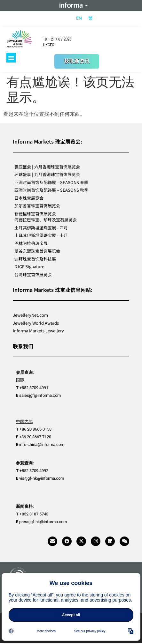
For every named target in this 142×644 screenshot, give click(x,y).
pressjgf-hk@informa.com (43, 522)
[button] (11, 58)
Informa (71, 5)
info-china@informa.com (42, 444)
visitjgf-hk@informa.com (42, 478)
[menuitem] (79, 18)
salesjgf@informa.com (40, 395)
